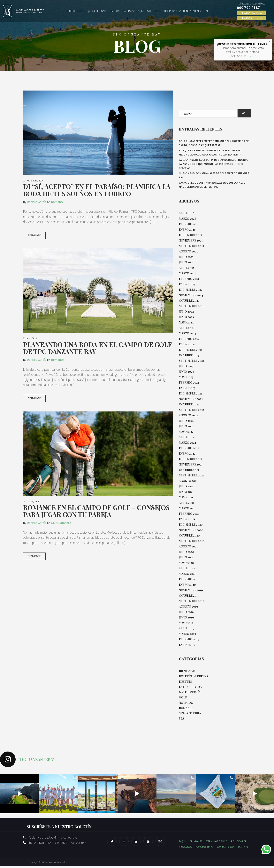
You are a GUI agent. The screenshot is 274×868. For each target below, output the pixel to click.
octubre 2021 (189, 470)
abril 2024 (187, 328)
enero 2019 (187, 645)
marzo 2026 (188, 219)
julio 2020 (186, 552)
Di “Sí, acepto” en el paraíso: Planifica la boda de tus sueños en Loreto (97, 190)
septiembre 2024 (192, 306)
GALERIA (127, 11)
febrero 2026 (189, 224)
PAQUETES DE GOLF (148, 11)
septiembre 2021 (191, 475)
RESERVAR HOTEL (252, 18)
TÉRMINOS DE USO (217, 843)
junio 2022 (186, 426)
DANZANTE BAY (225, 849)
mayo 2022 (186, 432)
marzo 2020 (188, 574)
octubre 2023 (189, 355)
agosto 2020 (189, 546)
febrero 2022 (189, 448)
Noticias (186, 704)
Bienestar (187, 671)
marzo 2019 (187, 634)
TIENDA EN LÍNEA (192, 11)
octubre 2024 (189, 301)
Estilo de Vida (190, 688)
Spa (182, 720)
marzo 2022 (187, 443)
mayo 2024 (186, 322)
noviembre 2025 (191, 240)
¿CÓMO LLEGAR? (97, 11)
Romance (57, 202)
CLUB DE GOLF (75, 11)
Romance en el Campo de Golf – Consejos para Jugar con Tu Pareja (96, 512)
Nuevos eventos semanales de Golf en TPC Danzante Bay (214, 175)
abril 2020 (187, 568)
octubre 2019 (189, 596)
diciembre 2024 (191, 290)
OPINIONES (196, 843)
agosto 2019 (188, 606)
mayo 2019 (186, 623)
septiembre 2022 (191, 410)
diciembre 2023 (190, 350)
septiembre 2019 (192, 601)
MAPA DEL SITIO (204, 849)
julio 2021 (186, 486)
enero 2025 (187, 284)
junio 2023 (186, 372)
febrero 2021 (189, 514)
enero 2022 (187, 454)
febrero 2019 (189, 639)
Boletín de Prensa (194, 677)
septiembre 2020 (192, 541)
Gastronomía (190, 693)
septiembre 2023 (191, 361)
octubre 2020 (189, 535)
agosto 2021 (188, 481)
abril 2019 (187, 628)
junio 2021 (186, 492)
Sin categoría (190, 715)
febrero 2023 (189, 382)
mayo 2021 (186, 497)
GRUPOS (115, 11)
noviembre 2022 (191, 399)
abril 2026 (187, 213)
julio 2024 (186, 311)
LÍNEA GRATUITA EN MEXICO (54, 845)
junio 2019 (186, 617)
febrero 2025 (189, 279)
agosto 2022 (188, 415)
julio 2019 (186, 612)
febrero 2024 (189, 339)
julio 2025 (186, 257)
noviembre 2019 (191, 590)
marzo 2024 (188, 333)
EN (206, 11)
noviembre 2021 (191, 464)
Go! (244, 113)
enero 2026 (187, 230)
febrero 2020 (189, 579)
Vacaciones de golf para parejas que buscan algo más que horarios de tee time (212, 185)
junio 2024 (186, 317)
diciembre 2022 (190, 393)
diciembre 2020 (191, 525)
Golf (54, 524)
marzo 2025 (187, 273)
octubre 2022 (189, 404)
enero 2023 (187, 388)
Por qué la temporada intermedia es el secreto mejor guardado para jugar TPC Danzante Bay (211, 152)
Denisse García (37, 202)
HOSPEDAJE (171, 11)
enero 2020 (187, 585)
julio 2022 (186, 421)
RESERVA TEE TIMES (251, 13)
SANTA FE (243, 849)
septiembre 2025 (191, 246)
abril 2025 (186, 268)
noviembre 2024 (191, 295)
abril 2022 (186, 437)
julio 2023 (186, 366)
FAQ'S (182, 843)
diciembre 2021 (190, 459)
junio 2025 (186, 262)
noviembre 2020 (191, 530)
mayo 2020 (186, 563)
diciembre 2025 (190, 235)
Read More (34, 236)
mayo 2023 (186, 377)
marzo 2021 (187, 508)
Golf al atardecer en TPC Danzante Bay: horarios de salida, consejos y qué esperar (214, 143)
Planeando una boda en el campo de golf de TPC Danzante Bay (97, 348)
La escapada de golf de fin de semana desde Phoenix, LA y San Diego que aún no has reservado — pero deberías (213, 164)
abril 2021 (186, 503)
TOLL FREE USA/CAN (50, 839)
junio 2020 (187, 557)
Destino (186, 682)
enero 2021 (187, 519)
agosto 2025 (188, 251)
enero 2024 (187, 344)
